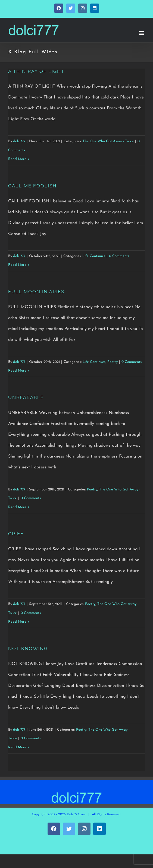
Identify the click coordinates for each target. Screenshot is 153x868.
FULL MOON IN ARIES (36, 292)
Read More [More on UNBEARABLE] (17, 507)
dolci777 (19, 141)
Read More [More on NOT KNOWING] (17, 747)
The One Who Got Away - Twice (108, 141)
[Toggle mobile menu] (142, 33)
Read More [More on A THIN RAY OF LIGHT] (17, 159)
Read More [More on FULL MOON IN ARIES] (17, 371)
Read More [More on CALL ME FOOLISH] (17, 265)
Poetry (113, 362)
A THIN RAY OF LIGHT (36, 71)
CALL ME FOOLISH (32, 186)
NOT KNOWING (28, 648)
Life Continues (94, 256)
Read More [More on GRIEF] (17, 622)
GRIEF (16, 534)
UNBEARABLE (26, 397)
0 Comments (119, 256)
